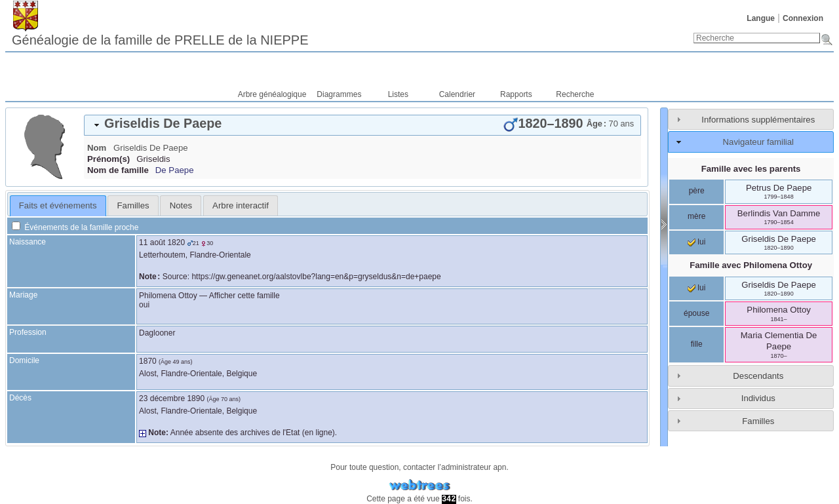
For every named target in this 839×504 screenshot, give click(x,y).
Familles (758, 421)
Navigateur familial (758, 142)
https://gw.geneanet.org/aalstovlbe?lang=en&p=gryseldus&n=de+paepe (316, 277)
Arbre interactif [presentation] (241, 205)
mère (696, 216)
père (697, 191)
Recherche (575, 94)
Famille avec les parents (751, 169)
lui (696, 242)
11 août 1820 (162, 242)
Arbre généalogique (272, 94)
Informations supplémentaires (758, 120)
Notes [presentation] (181, 205)
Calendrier (457, 94)
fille (697, 344)
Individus (758, 398)
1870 (148, 361)
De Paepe (175, 170)
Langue (761, 18)
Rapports (516, 94)
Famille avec (751, 265)
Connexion (803, 18)
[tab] (362, 125)
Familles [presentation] (133, 205)
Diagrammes (339, 94)
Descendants (758, 376)
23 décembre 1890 (172, 398)
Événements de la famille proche (75, 227)
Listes (398, 94)
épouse (696, 313)
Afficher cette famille (244, 296)
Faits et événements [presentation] (58, 205)
